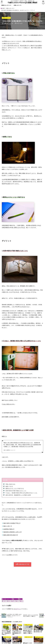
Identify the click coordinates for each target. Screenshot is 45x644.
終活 (18, 601)
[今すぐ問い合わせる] (43, 3)
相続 (21, 599)
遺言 (22, 601)
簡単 (14, 601)
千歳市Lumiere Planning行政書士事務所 (22, 3)
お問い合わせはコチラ (22, 564)
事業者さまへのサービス (6, 5)
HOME (3, 8)
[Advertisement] (23, 583)
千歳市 (5, 601)
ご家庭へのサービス (17, 5)
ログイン (18, 609)
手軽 (9, 601)
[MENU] (2, 2)
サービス (16, 599)
